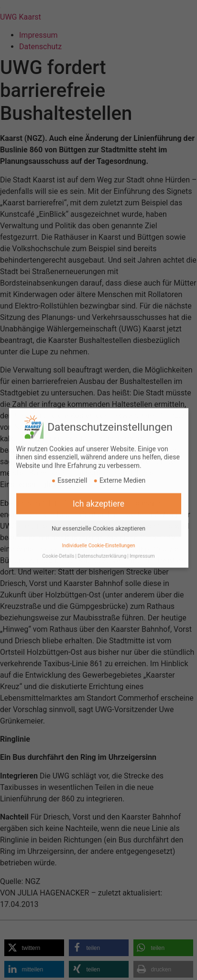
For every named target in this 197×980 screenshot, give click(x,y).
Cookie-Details (58, 550)
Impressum (142, 550)
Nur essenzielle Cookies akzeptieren (98, 522)
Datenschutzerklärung (102, 550)
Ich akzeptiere (98, 497)
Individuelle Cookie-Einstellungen (98, 539)
